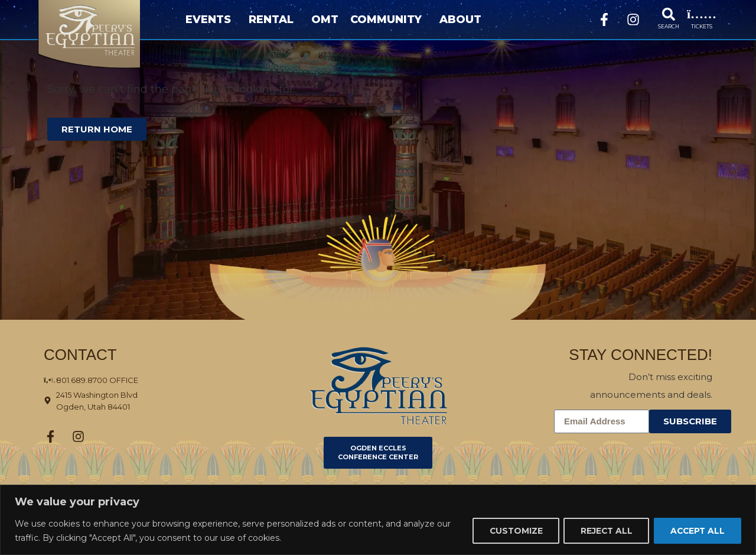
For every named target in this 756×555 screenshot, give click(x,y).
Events (211, 20)
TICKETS (702, 26)
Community (389, 20)
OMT (325, 20)
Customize (510, 531)
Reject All (602, 531)
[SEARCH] (669, 14)
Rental (274, 20)
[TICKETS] (702, 14)
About (463, 20)
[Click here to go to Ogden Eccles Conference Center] (378, 453)
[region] (378, 520)
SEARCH (669, 26)
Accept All (696, 531)
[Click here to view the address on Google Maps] (123, 401)
